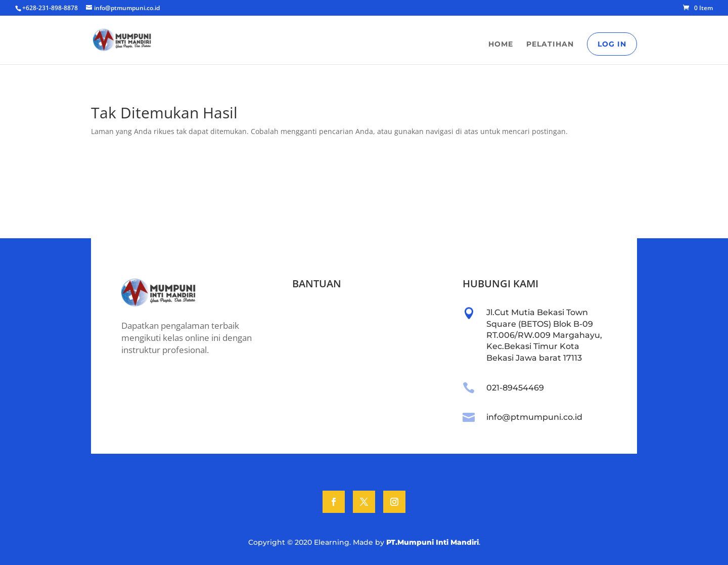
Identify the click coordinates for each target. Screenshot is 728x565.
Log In (612, 44)
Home (501, 45)
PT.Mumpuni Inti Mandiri (433, 542)
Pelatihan (550, 45)
